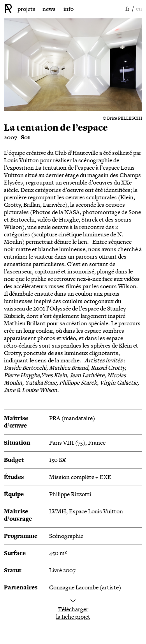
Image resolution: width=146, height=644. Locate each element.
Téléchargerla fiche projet (73, 613)
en (139, 9)
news (49, 9)
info (69, 9)
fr (128, 9)
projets (26, 9)
